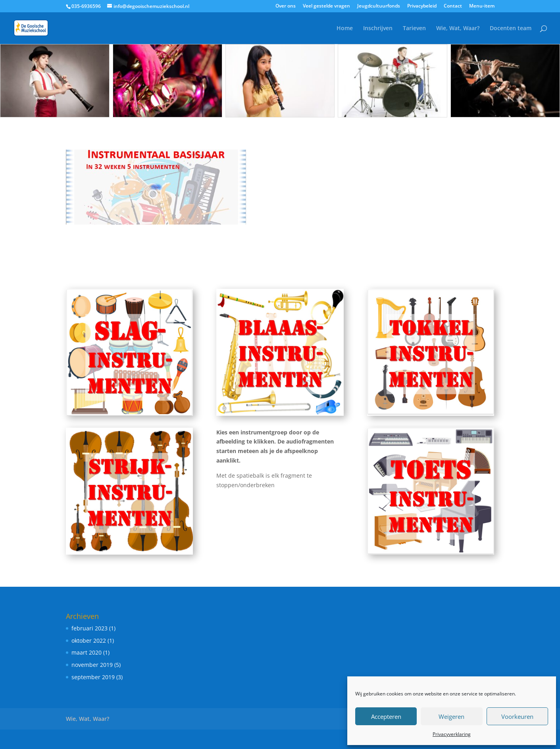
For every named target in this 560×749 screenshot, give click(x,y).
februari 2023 (89, 628)
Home (345, 29)
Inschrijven (378, 29)
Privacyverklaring (452, 734)
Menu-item (482, 6)
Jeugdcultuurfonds (379, 6)
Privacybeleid (422, 6)
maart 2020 (87, 652)
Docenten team (511, 29)
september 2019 (93, 677)
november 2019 (92, 665)
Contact (453, 6)
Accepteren (386, 716)
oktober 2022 (89, 640)
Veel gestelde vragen (326, 6)
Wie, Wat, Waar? (458, 29)
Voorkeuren (517, 716)
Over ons (286, 6)
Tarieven (414, 29)
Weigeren (451, 716)
